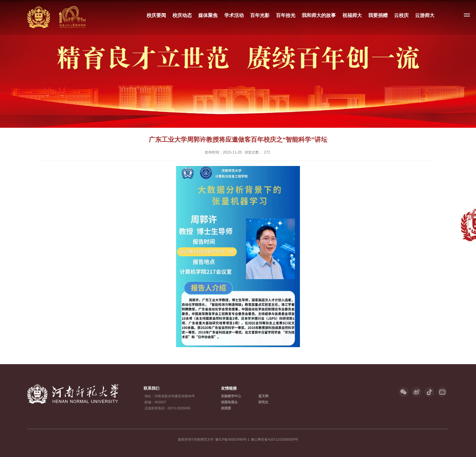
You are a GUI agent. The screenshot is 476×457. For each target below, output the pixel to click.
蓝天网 (263, 396)
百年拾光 (286, 15)
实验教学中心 (231, 396)
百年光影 (260, 15)
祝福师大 (352, 15)
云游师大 (425, 15)
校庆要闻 (156, 15)
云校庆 (401, 15)
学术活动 (234, 15)
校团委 (226, 408)
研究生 (263, 402)
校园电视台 (229, 402)
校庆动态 (182, 15)
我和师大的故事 (319, 15)
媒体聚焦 (208, 15)
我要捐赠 (378, 15)
